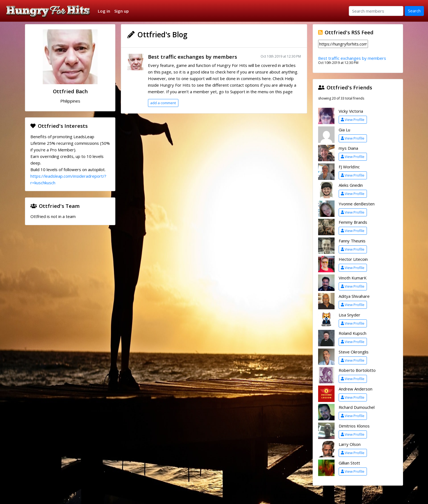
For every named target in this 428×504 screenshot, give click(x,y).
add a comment (163, 103)
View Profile (353, 120)
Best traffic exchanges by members (192, 57)
